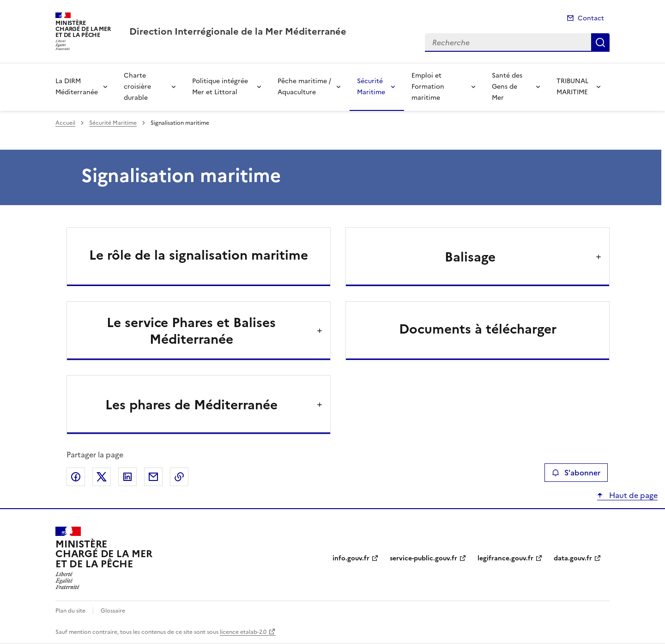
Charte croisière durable (137, 87)
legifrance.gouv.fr (505, 558)
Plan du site (70, 611)
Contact (591, 18)
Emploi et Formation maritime (428, 87)
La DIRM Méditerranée (77, 87)
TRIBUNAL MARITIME (572, 87)
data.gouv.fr (573, 558)
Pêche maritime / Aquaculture (304, 87)
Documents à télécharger (478, 329)
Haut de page (632, 495)
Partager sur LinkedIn (127, 477)
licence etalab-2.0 (243, 632)
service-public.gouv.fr (423, 558)
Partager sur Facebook (76, 477)
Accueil (65, 123)
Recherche (600, 43)
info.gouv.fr (351, 558)
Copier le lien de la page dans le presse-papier (179, 477)
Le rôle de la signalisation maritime (199, 255)
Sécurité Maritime (371, 87)
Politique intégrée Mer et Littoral (220, 87)
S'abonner (576, 473)
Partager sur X (102, 477)
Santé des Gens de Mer (507, 87)
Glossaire (113, 611)
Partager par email (153, 477)
